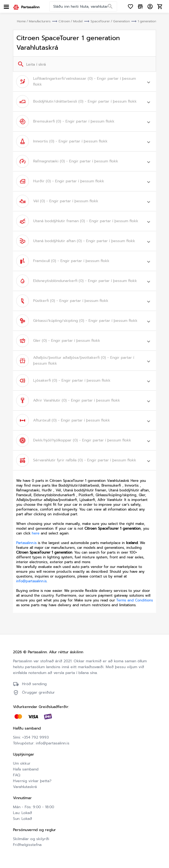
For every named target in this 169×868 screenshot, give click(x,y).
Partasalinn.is (26, 543)
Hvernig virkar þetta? (32, 781)
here (36, 533)
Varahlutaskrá (25, 787)
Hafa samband (26, 769)
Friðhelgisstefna (78, 844)
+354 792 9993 (35, 737)
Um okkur (22, 763)
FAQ (17, 775)
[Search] (110, 7)
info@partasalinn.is (31, 581)
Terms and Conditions (135, 600)
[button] (84, 82)
